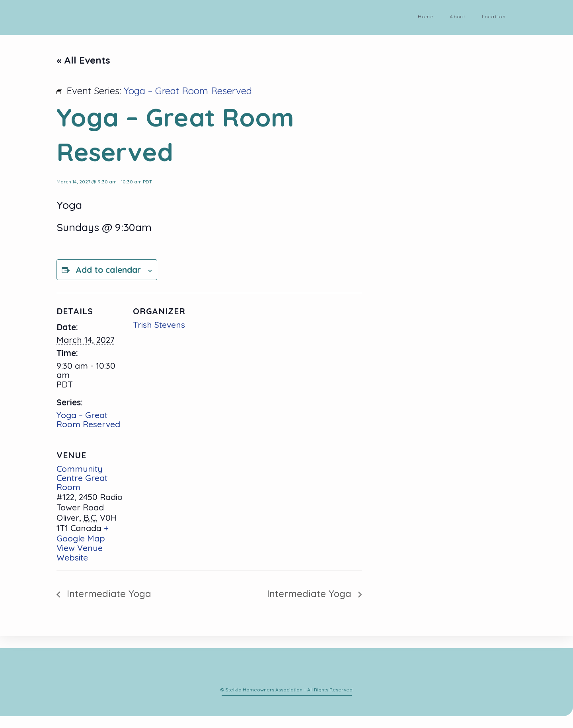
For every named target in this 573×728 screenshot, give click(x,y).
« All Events (83, 60)
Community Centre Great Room (82, 478)
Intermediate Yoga (108, 594)
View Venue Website (80, 552)
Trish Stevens (159, 325)
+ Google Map (83, 533)
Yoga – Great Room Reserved (88, 419)
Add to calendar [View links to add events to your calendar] (108, 270)
